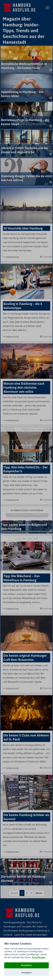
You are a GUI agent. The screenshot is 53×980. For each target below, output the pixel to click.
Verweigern (26, 973)
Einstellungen (39, 957)
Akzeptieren (26, 965)
